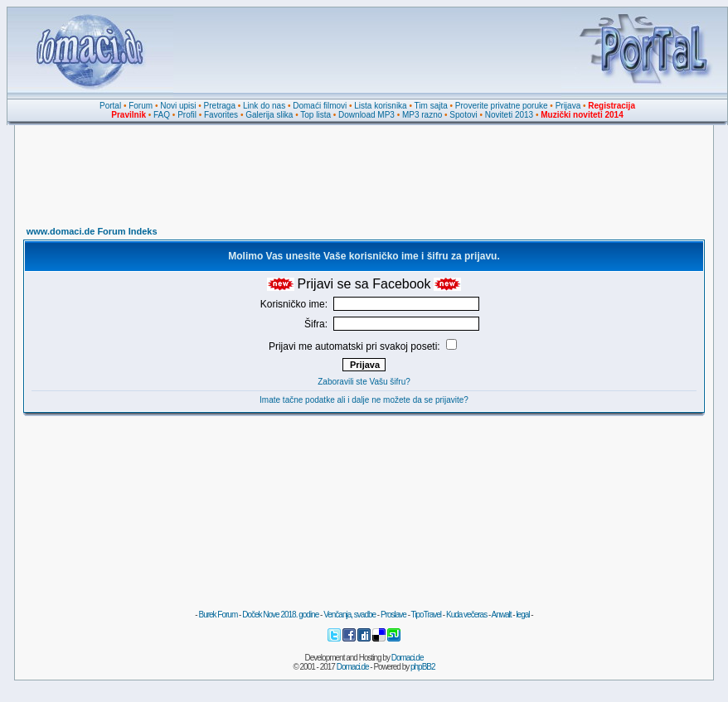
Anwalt (501, 615)
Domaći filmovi (320, 106)
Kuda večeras (466, 615)
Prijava (568, 106)
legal (522, 615)
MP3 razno (422, 115)
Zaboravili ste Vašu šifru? (364, 382)
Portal (110, 106)
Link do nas (264, 106)
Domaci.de (408, 658)
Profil (187, 115)
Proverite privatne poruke (502, 106)
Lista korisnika (380, 106)
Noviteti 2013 (509, 115)
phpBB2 (423, 667)
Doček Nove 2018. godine (280, 615)
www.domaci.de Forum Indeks (92, 231)
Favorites (221, 115)
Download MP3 (366, 115)
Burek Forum (218, 615)
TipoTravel (427, 615)
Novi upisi (178, 106)
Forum (141, 106)
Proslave (393, 615)
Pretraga (220, 106)
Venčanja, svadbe (349, 615)
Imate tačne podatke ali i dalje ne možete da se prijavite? (364, 400)
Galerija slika (269, 115)
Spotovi (463, 115)
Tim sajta (431, 106)
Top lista (315, 115)
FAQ (162, 115)
